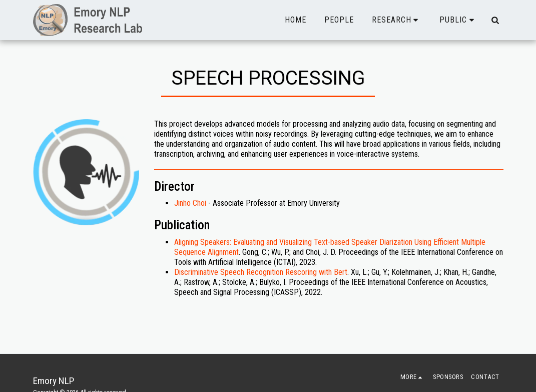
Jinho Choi (190, 203)
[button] (397, 20)
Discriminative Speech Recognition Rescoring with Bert (261, 272)
